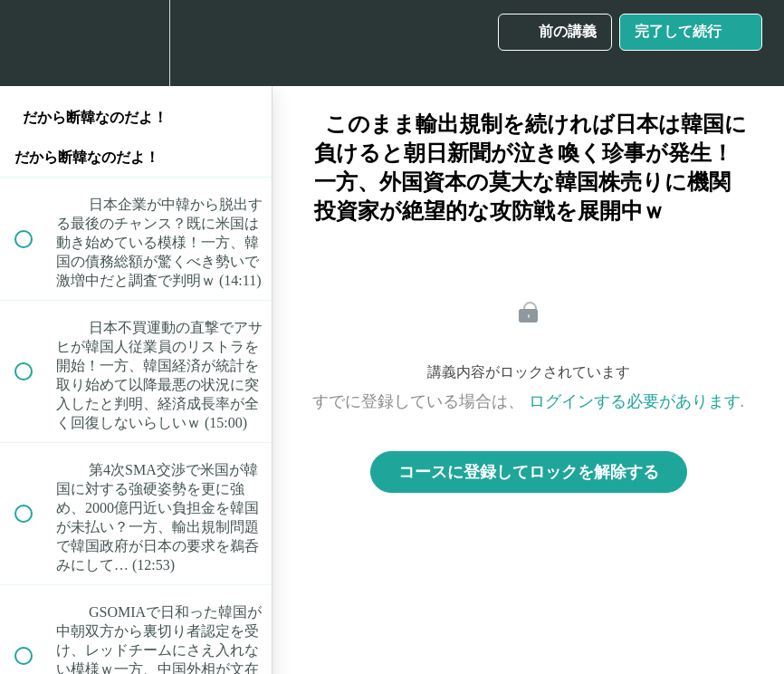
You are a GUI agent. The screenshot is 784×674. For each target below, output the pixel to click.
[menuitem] (136, 43)
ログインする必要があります (635, 401)
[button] (33, 43)
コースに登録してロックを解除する (529, 472)
